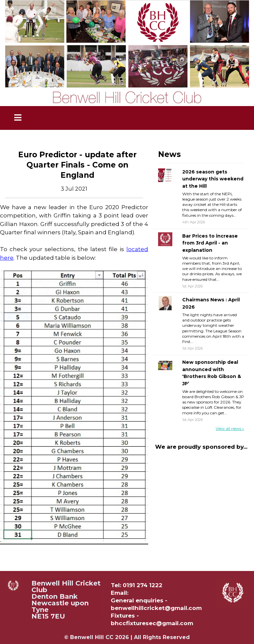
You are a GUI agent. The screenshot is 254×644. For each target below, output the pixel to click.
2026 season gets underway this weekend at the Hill (213, 179)
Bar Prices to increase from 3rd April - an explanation (210, 243)
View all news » (230, 428)
